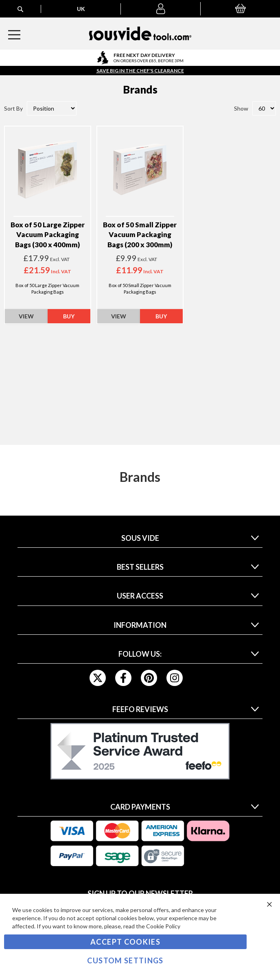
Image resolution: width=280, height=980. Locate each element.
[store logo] (140, 34)
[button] (161, 9)
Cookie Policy (163, 926)
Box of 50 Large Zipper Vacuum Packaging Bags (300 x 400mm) (48, 235)
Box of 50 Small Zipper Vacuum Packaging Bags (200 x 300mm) (140, 235)
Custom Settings (125, 960)
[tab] (140, 540)
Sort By (13, 108)
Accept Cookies (125, 942)
